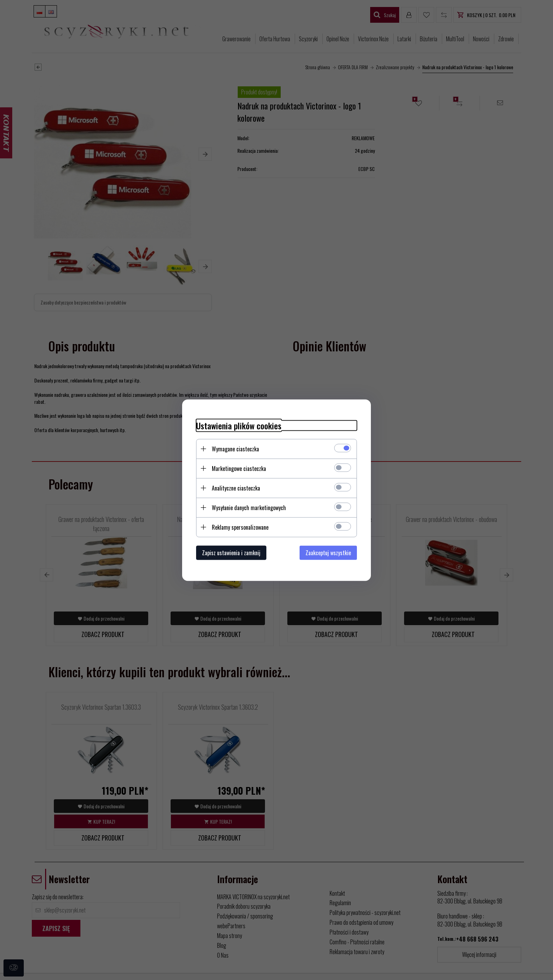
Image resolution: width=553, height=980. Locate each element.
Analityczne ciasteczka (236, 488)
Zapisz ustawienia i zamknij (231, 552)
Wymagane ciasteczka (235, 449)
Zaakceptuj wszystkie (328, 552)
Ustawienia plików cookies (239, 425)
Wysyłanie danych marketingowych (249, 507)
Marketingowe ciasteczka (239, 468)
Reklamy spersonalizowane (240, 527)
